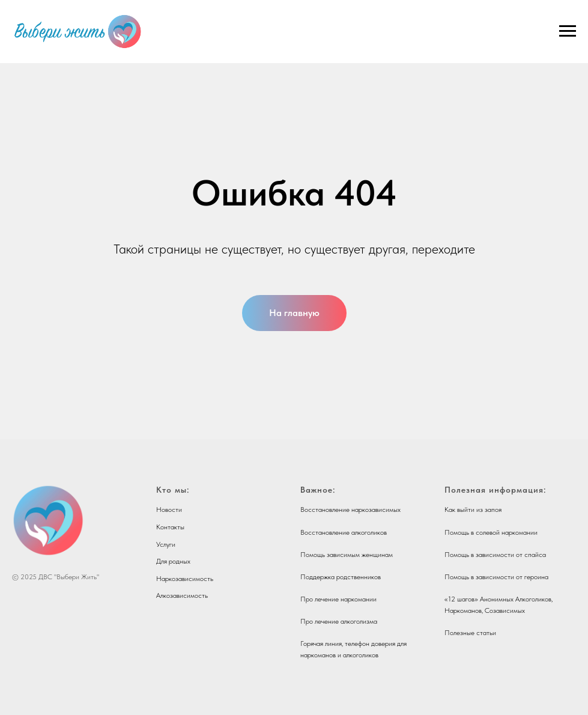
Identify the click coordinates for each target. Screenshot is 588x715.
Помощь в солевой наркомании (491, 532)
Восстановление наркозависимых (350, 510)
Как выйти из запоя (473, 510)
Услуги (166, 544)
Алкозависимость (182, 595)
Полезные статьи (470, 633)
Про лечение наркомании (338, 599)
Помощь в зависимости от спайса (495, 555)
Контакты (170, 527)
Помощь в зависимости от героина (496, 577)
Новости (169, 510)
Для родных (173, 561)
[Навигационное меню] (568, 31)
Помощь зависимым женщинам (347, 555)
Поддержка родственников (341, 577)
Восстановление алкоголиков (344, 532)
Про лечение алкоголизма (339, 621)
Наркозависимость (185, 579)
